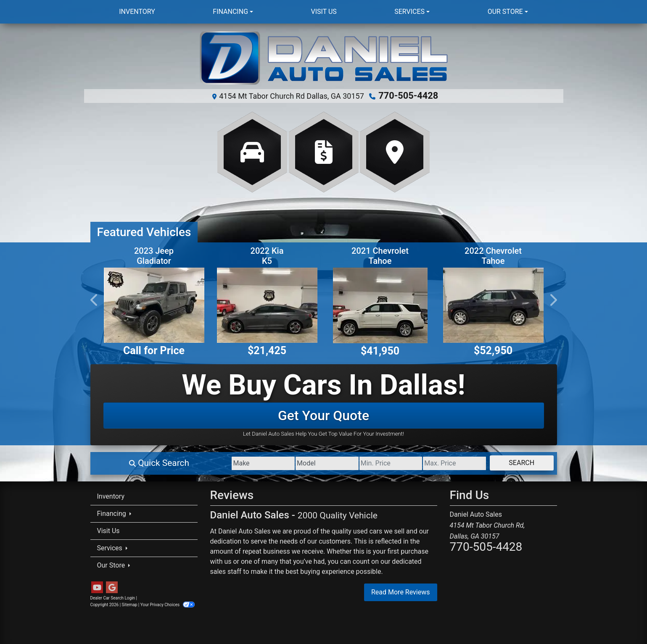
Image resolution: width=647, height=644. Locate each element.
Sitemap (130, 603)
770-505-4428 (408, 95)
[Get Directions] (395, 151)
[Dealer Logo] (323, 59)
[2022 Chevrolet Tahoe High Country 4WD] (493, 304)
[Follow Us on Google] (112, 586)
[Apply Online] (324, 151)
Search (514, 461)
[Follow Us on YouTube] (97, 586)
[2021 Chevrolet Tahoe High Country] (380, 304)
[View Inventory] (252, 151)
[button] (95, 299)
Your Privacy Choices (168, 603)
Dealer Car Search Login (113, 597)
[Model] (276, 462)
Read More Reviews (401, 591)
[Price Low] (354, 462)
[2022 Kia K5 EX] (267, 304)
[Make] (197, 462)
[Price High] (432, 462)
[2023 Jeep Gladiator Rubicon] (154, 304)
